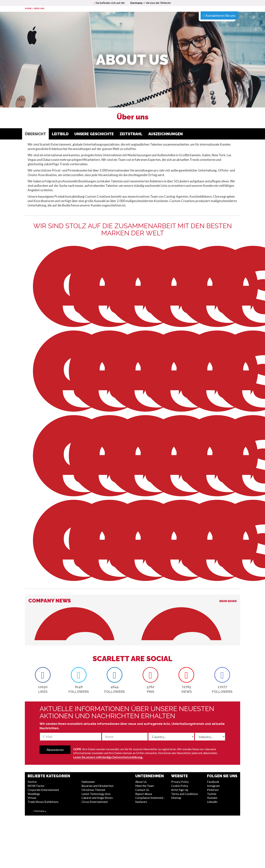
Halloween (88, 782)
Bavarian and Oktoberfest (98, 786)
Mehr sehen (228, 601)
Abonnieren (55, 750)
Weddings (34, 794)
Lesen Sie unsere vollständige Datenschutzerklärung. (108, 757)
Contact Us (142, 790)
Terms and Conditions (185, 794)
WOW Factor (36, 786)
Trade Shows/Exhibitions (43, 802)
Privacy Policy (180, 782)
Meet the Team (145, 786)
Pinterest (213, 790)
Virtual (32, 798)
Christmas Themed (93, 790)
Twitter (212, 794)
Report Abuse (144, 794)
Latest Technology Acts (96, 794)
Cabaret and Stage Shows (97, 798)
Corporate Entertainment (43, 790)
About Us (141, 782)
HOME (28, 8)
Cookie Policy (180, 786)
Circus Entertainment (95, 802)
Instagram (213, 786)
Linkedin (212, 802)
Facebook (213, 782)
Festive (32, 782)
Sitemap (176, 798)
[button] (43, 675)
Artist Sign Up (180, 790)
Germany (137, 3)
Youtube (212, 798)
